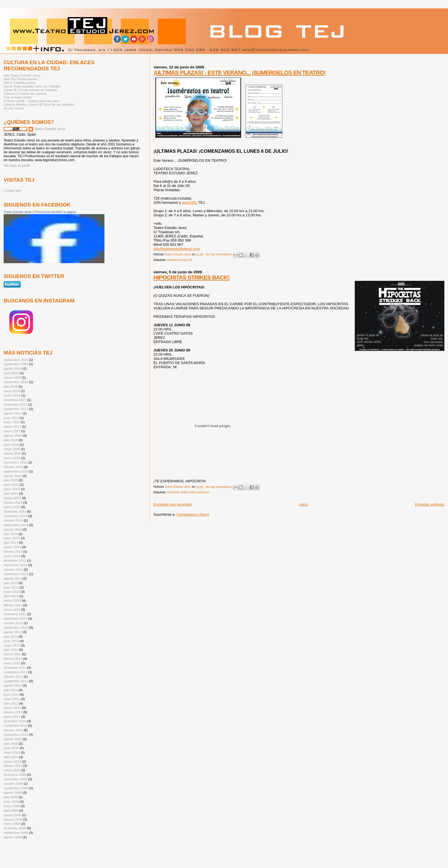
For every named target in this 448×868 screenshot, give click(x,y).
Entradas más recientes (173, 504)
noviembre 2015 (15, 462)
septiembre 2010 (16, 734)
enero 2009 (12, 824)
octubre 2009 (13, 783)
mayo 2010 (12, 752)
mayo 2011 (12, 699)
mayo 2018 (12, 391)
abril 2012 (11, 650)
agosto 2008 (13, 837)
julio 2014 (11, 534)
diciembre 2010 (15, 721)
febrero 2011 (13, 712)
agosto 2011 (13, 685)
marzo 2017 (12, 426)
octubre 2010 (13, 730)
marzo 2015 (12, 498)
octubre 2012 (13, 623)
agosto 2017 (13, 413)
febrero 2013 (13, 605)
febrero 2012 (13, 658)
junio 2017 (11, 418)
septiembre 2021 (16, 360)
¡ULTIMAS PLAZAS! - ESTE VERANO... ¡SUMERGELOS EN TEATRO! (240, 72)
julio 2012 (11, 636)
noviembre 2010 (15, 725)
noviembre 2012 (15, 618)
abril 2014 (11, 542)
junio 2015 (11, 484)
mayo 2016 (12, 449)
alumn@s (189, 202)
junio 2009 (11, 801)
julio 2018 (11, 386)
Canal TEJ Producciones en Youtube (30, 90)
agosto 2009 (13, 792)
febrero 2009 (13, 819)
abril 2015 (11, 493)
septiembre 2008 (16, 833)
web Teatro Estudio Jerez (22, 75)
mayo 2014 (12, 538)
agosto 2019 (13, 368)
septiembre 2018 (16, 382)
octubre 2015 (13, 467)
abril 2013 (11, 596)
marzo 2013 (12, 600)
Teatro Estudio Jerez (50, 129)
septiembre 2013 (16, 574)
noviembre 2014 (15, 516)
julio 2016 (11, 440)
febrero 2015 (13, 502)
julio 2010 (11, 743)
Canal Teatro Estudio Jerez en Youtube (32, 86)
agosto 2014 (13, 529)
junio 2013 (11, 587)
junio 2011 (11, 694)
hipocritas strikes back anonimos (188, 492)
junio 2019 (11, 373)
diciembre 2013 (15, 560)
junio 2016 (11, 444)
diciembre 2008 (15, 828)
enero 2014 (12, 556)
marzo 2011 (12, 708)
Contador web (12, 191)
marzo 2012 (12, 654)
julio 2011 (11, 690)
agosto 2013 (13, 578)
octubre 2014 (13, 520)
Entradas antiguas (430, 504)
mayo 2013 (12, 592)
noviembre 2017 (15, 404)
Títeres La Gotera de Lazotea (25, 93)
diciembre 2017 (15, 400)
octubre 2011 (13, 676)
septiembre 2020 (16, 364)
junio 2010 (11, 748)
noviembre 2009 (15, 779)
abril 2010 (11, 757)
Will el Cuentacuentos (19, 83)
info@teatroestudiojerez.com (177, 249)
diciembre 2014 (15, 511)
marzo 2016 (12, 453)
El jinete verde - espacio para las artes (32, 101)
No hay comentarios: (220, 254)
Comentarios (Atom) (193, 514)
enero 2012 (12, 663)
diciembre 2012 (15, 614)
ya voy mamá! (14, 108)
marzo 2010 (12, 761)
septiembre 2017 (16, 409)
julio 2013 (11, 583)
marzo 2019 (12, 377)
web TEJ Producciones (20, 79)
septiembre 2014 (16, 525)
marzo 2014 (12, 547)
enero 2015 (12, 507)
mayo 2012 (12, 645)
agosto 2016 (13, 435)
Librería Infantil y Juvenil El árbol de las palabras (39, 104)
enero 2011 (12, 717)
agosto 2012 (13, 632)
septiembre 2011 (16, 681)
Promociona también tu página (55, 212)
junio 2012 (11, 641)
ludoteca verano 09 (179, 260)
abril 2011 (11, 703)
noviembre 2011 (15, 672)
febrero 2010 (13, 766)
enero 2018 (12, 395)
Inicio (303, 504)
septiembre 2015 (16, 471)
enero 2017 (12, 431)
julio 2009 (11, 797)
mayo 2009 (12, 806)
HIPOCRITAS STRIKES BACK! (191, 277)
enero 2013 (12, 609)
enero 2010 (12, 770)
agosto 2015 (13, 476)
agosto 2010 (13, 739)
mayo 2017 (12, 422)
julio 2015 (11, 480)
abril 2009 (11, 810)
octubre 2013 (13, 569)
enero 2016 (12, 458)
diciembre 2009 (15, 775)
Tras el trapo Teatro (18, 97)
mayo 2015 (12, 489)
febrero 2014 (13, 551)
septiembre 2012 (16, 627)
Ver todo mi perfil (17, 166)
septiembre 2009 (16, 788)
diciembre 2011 (15, 667)
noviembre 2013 (15, 565)
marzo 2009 (12, 815)
